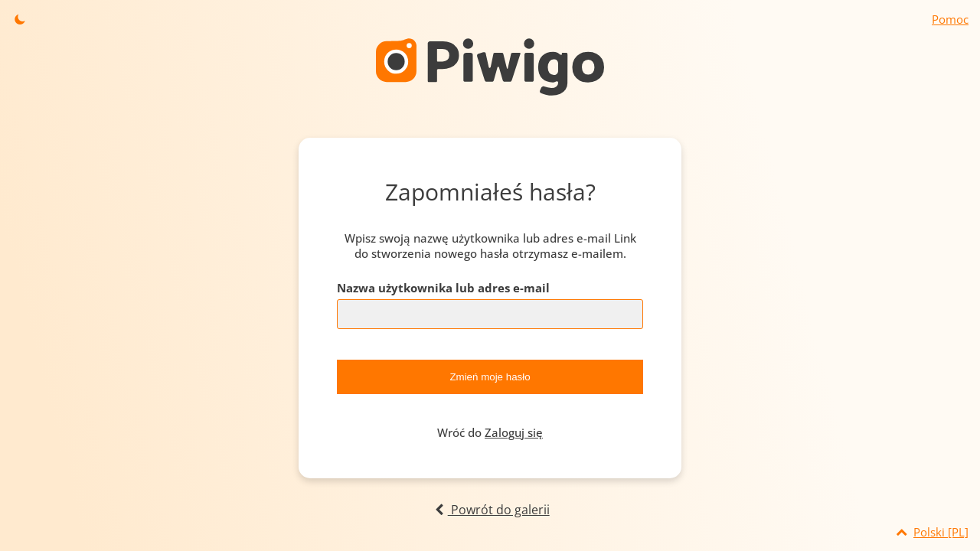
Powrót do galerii (490, 510)
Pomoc (950, 19)
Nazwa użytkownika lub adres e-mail (443, 288)
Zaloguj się (514, 432)
